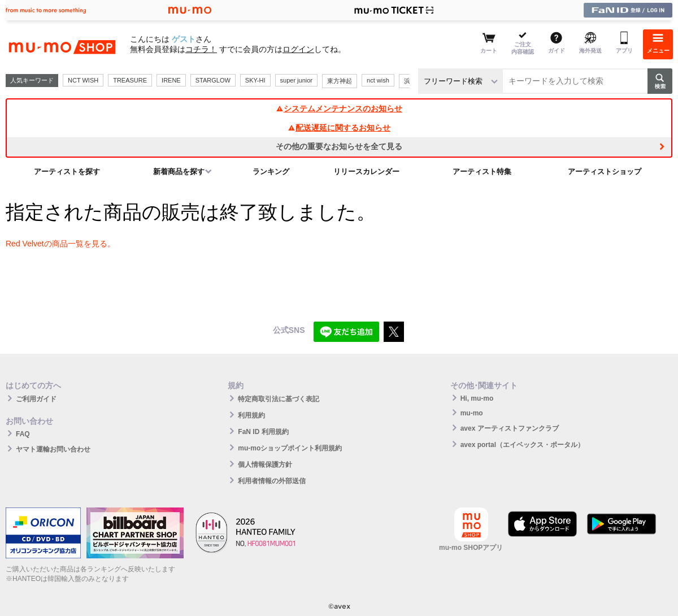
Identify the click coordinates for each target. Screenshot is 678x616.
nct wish (378, 80)
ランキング (271, 172)
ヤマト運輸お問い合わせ (53, 449)
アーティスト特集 (482, 172)
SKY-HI (255, 80)
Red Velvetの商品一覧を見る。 (60, 244)
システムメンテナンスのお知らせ (339, 109)
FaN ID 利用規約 (263, 432)
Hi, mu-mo (477, 398)
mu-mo (472, 413)
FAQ (23, 434)
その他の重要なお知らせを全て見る (339, 146)
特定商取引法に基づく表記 (279, 399)
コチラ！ (201, 49)
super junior (296, 80)
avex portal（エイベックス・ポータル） (522, 445)
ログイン (298, 49)
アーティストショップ (605, 172)
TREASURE (130, 80)
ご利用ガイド (36, 399)
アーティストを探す (67, 172)
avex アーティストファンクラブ (510, 428)
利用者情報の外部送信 (272, 481)
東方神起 (340, 81)
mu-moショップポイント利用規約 (290, 448)
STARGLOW (213, 80)
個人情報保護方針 (265, 465)
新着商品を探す (179, 172)
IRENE (171, 80)
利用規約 (251, 415)
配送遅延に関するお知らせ (339, 128)
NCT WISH (83, 80)
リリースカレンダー (366, 172)
